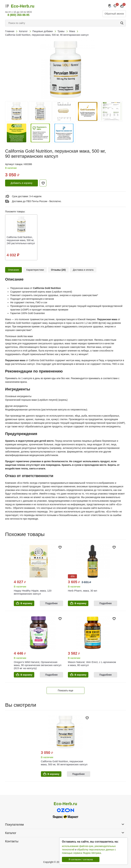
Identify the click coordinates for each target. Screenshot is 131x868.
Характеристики (35, 270)
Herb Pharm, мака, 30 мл (82, 591)
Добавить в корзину (21, 183)
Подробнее (51, 603)
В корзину (26, 603)
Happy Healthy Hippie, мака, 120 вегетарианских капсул (33, 592)
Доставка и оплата (83, 270)
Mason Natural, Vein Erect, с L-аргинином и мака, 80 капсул (92, 664)
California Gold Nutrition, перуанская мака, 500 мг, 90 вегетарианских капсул (64, 763)
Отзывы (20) (58, 270)
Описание (13, 270)
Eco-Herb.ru (23, 6)
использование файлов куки (78, 846)
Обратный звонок (114, 14)
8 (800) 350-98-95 (18, 15)
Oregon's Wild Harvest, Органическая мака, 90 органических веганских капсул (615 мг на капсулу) (38, 665)
